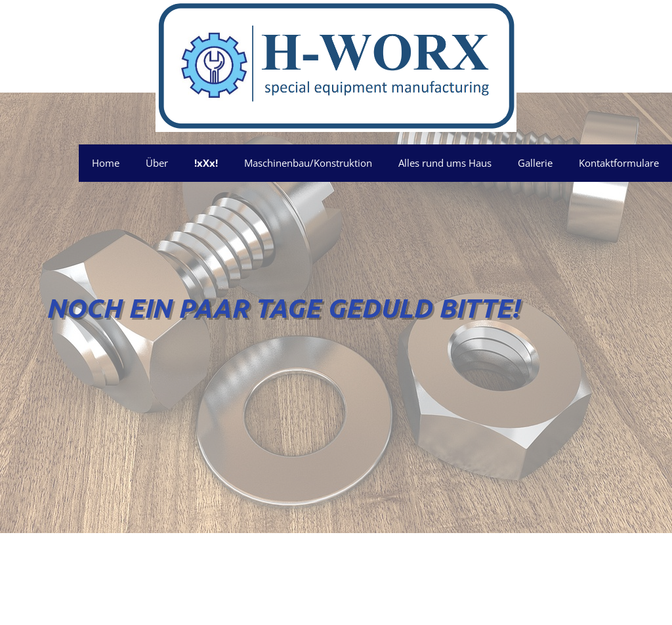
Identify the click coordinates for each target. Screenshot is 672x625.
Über (157, 163)
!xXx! (206, 163)
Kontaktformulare (619, 163)
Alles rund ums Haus (445, 163)
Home (106, 163)
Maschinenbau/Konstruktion (308, 163)
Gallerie (535, 163)
